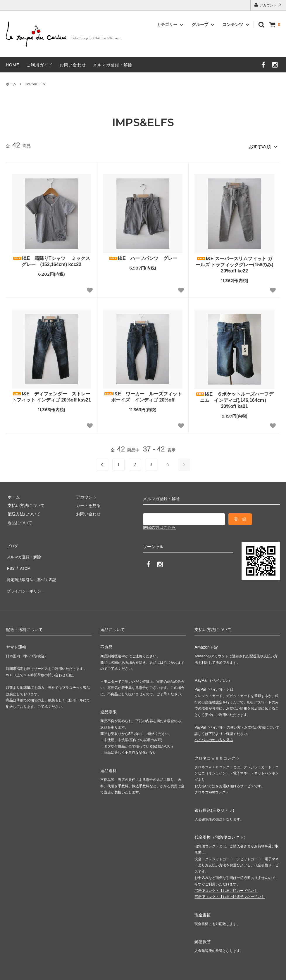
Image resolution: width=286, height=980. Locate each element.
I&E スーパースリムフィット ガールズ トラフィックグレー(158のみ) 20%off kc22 (235, 263)
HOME (13, 65)
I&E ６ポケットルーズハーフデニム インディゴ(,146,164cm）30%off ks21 (234, 399)
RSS (10, 560)
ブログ (12, 543)
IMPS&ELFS (35, 84)
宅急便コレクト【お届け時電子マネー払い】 (230, 882)
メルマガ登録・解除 (113, 65)
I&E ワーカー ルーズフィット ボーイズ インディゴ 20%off (143, 395)
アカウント (268, 5)
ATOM (23, 560)
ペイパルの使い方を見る (214, 725)
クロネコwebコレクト (212, 777)
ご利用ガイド (39, 65)
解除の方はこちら (159, 526)
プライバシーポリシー (26, 577)
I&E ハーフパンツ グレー (143, 257)
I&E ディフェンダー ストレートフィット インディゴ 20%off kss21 (51, 395)
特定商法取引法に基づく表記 (32, 569)
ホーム (11, 84)
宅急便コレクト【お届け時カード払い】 (226, 875)
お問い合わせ (73, 65)
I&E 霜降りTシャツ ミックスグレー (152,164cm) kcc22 (51, 260)
